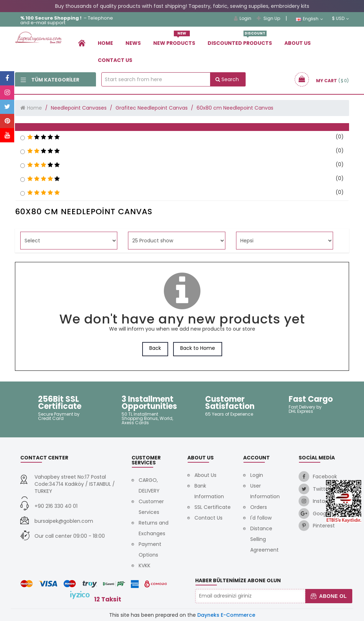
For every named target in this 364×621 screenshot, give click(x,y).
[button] (182, 127)
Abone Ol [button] (329, 596)
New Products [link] (174, 40)
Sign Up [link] (268, 18)
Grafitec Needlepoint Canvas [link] (152, 108)
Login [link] (243, 18)
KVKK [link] (144, 565)
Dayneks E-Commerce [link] (226, 615)
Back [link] (155, 348)
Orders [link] (259, 507)
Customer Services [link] (151, 507)
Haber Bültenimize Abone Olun (238, 580)
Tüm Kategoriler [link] (50, 80)
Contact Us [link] (115, 60)
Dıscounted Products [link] (240, 40)
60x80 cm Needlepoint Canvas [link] (235, 108)
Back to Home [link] (198, 348)
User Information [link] (265, 491)
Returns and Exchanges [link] (154, 528)
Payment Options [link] (150, 549)
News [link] (133, 43)
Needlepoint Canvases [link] (79, 108)
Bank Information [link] (209, 491)
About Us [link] (298, 43)
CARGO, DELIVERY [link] (149, 485)
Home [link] (105, 43)
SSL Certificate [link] (213, 507)
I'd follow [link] (261, 518)
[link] (82, 43)
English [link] (309, 19)
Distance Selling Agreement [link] (264, 539)
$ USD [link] (341, 19)
